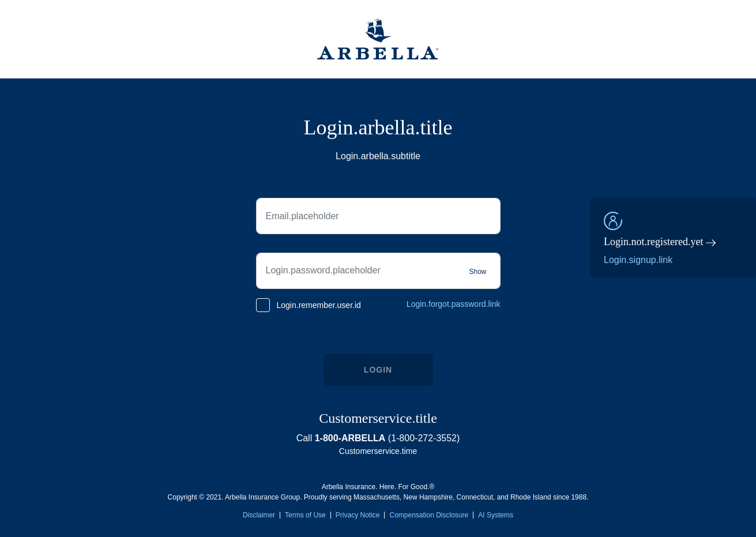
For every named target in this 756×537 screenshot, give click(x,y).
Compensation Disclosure (429, 515)
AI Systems (496, 515)
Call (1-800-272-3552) (378, 438)
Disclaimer (259, 515)
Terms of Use (305, 515)
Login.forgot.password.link (454, 304)
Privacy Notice (358, 515)
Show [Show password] (477, 272)
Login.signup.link (638, 260)
